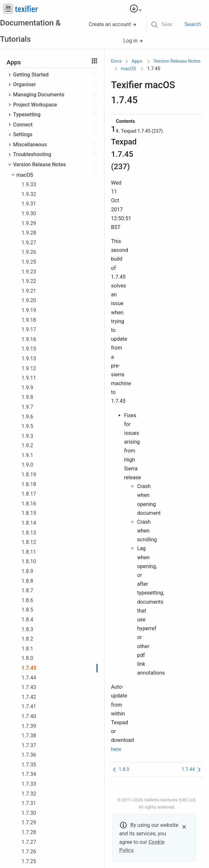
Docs (116, 61)
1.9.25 (29, 262)
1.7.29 (29, 822)
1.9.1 (27, 455)
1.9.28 (29, 233)
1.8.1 (27, 649)
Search (193, 24)
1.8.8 (27, 581)
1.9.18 (29, 320)
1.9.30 (29, 213)
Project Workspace (35, 105)
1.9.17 (29, 329)
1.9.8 (27, 397)
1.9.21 (29, 291)
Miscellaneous (30, 145)
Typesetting (27, 115)
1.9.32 (29, 194)
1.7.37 (29, 745)
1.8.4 (27, 620)
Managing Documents (39, 95)
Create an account (113, 24)
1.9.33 (29, 184)
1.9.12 (29, 368)
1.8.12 (29, 542)
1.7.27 (29, 842)
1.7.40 (29, 716)
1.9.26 (29, 252)
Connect (23, 125)
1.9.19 (29, 310)
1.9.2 (27, 445)
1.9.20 (29, 300)
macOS (25, 175)
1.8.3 (27, 629)
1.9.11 (29, 378)
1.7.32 (29, 794)
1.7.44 (29, 678)
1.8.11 (29, 552)
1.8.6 (27, 600)
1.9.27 (29, 243)
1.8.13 (29, 533)
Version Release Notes (40, 164)
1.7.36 (29, 755)
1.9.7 (27, 407)
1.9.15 (29, 349)
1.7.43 (29, 687)
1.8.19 (29, 475)
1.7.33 (29, 784)
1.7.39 (29, 726)
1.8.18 (29, 484)
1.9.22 (29, 281)
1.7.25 (29, 861)
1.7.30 (29, 813)
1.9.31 (29, 204)
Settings (23, 134)
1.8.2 (27, 639)
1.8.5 (27, 610)
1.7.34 (29, 774)
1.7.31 (29, 803)
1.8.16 (29, 504)
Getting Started (31, 75)
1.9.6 (27, 417)
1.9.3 (27, 436)
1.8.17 (29, 494)
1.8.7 (27, 590)
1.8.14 (29, 523)
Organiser (24, 84)
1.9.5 (27, 426)
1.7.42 (29, 697)
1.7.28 (29, 832)
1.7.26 (29, 852)
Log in (133, 41)
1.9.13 (29, 359)
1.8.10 (29, 561)
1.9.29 (29, 223)
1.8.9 (27, 571)
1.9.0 (27, 465)
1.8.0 (27, 658)
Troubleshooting (32, 154)
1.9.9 (27, 388)
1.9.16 (29, 339)
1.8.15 (29, 513)
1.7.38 (29, 736)
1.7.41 (29, 706)
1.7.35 (29, 765)
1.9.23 (29, 272)
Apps (137, 61)
